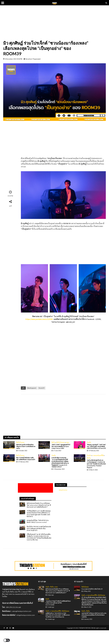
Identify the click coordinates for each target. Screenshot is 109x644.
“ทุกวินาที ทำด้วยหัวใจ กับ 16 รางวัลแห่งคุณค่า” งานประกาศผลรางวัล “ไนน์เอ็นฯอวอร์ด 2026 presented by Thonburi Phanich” (96, 467)
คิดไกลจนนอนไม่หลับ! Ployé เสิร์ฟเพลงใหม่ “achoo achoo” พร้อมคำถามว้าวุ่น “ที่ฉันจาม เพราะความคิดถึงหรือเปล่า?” (38, 510)
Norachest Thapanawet (33, 59)
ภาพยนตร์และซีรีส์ (98, 458)
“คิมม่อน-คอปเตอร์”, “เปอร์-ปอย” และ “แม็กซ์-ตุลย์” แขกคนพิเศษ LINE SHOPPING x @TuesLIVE (96, 448)
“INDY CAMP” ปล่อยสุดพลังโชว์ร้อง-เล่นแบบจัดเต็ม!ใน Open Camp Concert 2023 (61, 447)
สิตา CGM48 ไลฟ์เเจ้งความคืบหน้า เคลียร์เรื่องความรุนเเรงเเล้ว (25, 462)
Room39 (42, 388)
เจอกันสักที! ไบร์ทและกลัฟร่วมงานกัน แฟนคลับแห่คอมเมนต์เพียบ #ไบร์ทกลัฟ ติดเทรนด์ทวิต (94, 629)
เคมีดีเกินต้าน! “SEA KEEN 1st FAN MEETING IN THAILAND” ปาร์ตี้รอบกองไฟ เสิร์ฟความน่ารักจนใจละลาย (58, 629)
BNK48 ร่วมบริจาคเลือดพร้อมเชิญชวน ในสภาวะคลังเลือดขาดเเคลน (26, 447)
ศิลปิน (53, 442)
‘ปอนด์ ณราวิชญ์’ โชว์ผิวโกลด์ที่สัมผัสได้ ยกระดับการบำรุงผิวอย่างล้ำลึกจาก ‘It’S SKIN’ (58, 616)
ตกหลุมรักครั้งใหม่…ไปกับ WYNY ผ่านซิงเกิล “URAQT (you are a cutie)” (39, 528)
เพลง (68, 442)
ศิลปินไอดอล (20, 442)
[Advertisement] (54, 24)
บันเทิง (89, 442)
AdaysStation (64, 493)
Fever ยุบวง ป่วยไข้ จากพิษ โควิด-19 (93, 599)
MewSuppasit (32, 388)
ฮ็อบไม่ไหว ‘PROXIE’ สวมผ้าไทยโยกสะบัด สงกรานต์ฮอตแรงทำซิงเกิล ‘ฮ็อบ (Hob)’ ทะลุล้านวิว (38, 536)
